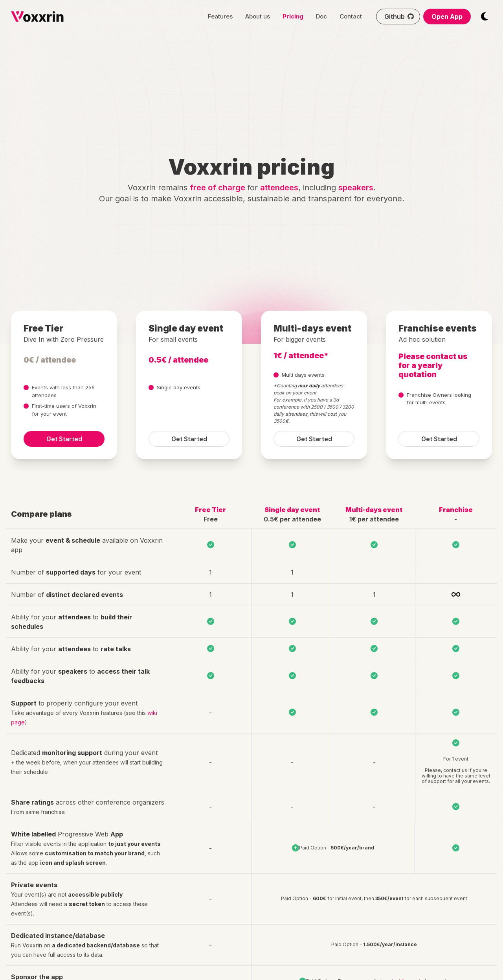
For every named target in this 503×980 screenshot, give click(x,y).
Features (220, 16)
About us (258, 16)
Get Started (64, 439)
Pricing (293, 16)
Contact (351, 16)
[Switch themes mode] (485, 17)
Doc (321, 16)
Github (400, 17)
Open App (447, 17)
